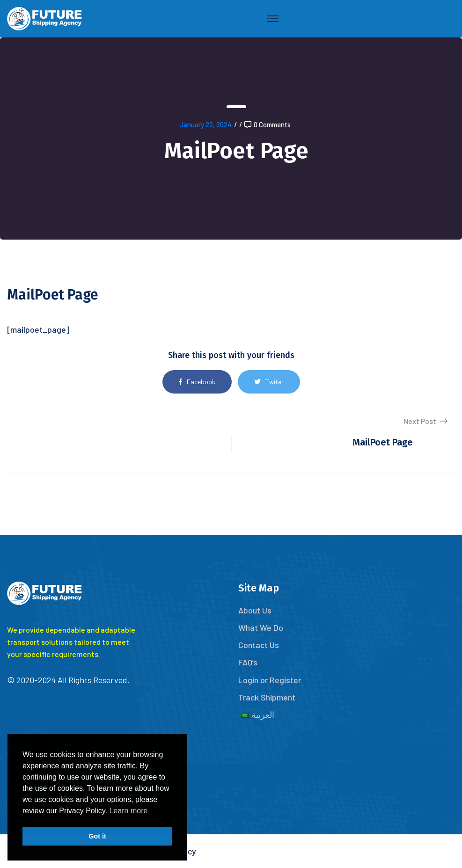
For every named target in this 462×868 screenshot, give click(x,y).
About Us (255, 610)
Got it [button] (97, 836)
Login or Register (270, 680)
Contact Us (259, 645)
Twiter (269, 382)
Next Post (425, 421)
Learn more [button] (129, 811)
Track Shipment (267, 697)
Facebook (197, 382)
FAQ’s (248, 662)
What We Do (261, 627)
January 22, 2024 (205, 124)
